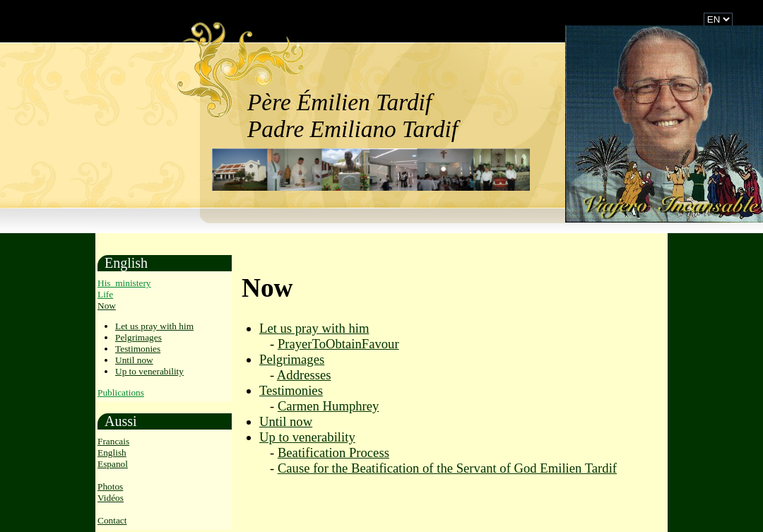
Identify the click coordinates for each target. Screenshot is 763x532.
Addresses (304, 375)
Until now (134, 360)
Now (107, 306)
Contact (112, 520)
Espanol (113, 464)
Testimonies (138, 349)
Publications (121, 392)
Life (105, 294)
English (112, 453)
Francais (113, 441)
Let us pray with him (154, 326)
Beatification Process (333, 453)
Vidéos (111, 498)
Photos (110, 486)
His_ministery (124, 283)
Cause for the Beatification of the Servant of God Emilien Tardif (447, 468)
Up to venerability (149, 371)
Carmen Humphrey (329, 406)
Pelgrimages (138, 337)
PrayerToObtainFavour (338, 344)
